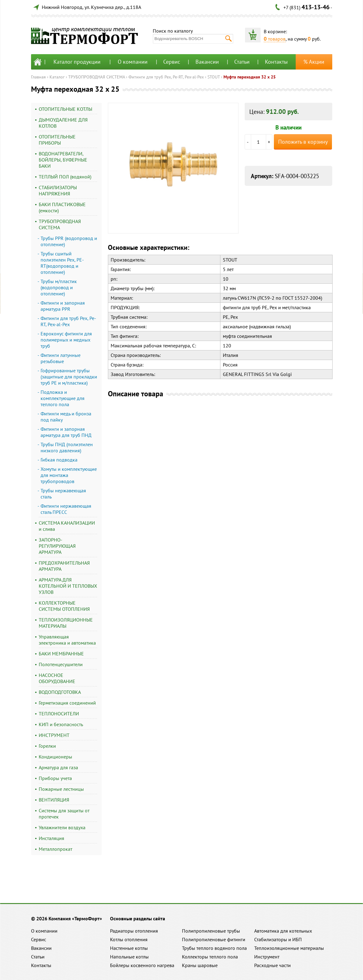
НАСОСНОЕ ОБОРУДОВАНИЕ (57, 678)
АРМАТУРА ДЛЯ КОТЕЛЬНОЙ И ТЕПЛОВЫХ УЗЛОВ (68, 586)
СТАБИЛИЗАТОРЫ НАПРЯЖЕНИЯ (58, 190)
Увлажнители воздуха (62, 827)
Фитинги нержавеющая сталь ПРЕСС (66, 509)
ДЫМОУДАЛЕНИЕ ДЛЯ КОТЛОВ (63, 123)
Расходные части (272, 965)
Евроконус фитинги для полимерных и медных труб (66, 340)
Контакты (276, 62)
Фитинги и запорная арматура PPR (63, 306)
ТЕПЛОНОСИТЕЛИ (59, 714)
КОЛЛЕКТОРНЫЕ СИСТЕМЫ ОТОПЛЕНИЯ (64, 606)
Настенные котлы (129, 948)
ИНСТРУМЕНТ (54, 735)
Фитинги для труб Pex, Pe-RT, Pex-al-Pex (166, 77)
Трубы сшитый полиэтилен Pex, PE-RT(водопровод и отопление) (62, 263)
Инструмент (267, 957)
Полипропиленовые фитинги (214, 939)
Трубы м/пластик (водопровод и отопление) (59, 287)
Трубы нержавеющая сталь (63, 494)
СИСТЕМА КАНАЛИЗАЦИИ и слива (67, 526)
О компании (133, 62)
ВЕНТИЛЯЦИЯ (54, 800)
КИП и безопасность (61, 724)
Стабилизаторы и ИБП (278, 939)
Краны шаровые (200, 965)
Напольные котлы (129, 957)
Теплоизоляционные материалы (289, 948)
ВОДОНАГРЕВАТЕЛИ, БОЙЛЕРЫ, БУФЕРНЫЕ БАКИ (63, 160)
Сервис (172, 62)
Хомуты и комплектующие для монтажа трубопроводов (69, 475)
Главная (38, 77)
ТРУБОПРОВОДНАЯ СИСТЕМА (97, 77)
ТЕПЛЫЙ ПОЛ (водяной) (65, 177)
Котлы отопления (129, 939)
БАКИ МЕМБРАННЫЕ (61, 654)
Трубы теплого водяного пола (214, 948)
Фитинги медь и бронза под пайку (66, 417)
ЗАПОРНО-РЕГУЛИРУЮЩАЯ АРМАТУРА (57, 546)
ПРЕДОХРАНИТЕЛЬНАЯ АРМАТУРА (64, 566)
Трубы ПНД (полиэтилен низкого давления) (67, 447)
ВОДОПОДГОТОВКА (60, 692)
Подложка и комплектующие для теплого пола (63, 398)
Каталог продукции (77, 62)
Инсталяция (51, 838)
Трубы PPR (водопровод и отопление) (69, 241)
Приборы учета (55, 778)
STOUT (214, 77)
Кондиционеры (55, 757)
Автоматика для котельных (283, 931)
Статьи (242, 62)
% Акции (314, 62)
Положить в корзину (303, 142)
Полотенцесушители (61, 664)
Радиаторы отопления (134, 931)
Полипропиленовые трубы (211, 931)
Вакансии (207, 62)
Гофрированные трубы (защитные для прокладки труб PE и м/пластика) (69, 377)
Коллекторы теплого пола (210, 957)
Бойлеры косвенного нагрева (142, 965)
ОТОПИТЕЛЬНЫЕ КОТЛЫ (65, 109)
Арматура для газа (58, 767)
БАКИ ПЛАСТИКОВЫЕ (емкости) (62, 207)
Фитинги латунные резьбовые (61, 358)
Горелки (47, 746)
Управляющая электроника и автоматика (67, 640)
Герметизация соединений (67, 703)
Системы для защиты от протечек (64, 814)
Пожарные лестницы (61, 789)
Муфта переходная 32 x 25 (250, 77)
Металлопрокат (55, 849)
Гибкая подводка (59, 460)
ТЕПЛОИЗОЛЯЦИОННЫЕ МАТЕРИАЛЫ (66, 623)
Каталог (57, 77)
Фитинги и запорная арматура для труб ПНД (66, 432)
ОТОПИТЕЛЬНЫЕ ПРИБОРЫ (57, 140)
